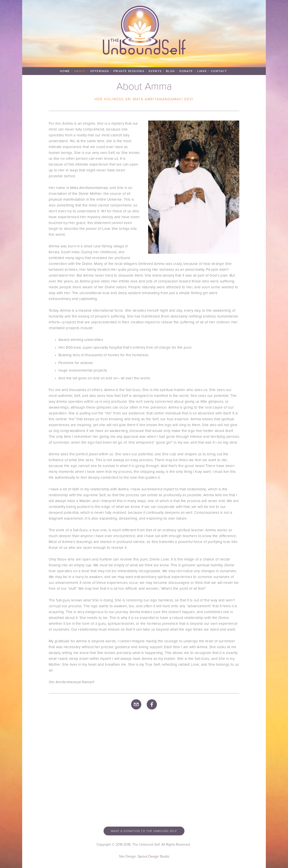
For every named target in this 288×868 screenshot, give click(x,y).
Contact (219, 71)
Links (202, 71)
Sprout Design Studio (154, 856)
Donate (186, 71)
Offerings (100, 71)
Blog (171, 71)
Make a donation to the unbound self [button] (144, 831)
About (80, 71)
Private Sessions (129, 71)
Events (155, 71)
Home (65, 71)
